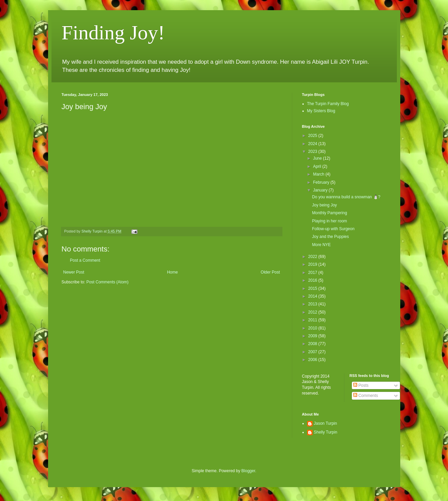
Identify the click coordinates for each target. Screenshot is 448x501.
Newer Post (74, 272)
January (321, 190)
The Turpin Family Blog (328, 104)
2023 (313, 152)
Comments (366, 396)
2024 (313, 144)
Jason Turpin (326, 423)
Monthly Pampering (329, 213)
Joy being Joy (324, 205)
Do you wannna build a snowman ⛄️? (346, 197)
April (317, 166)
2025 (313, 136)
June (318, 158)
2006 (313, 360)
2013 (313, 304)
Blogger (248, 471)
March (319, 174)
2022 (313, 257)
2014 (313, 296)
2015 (313, 288)
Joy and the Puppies (330, 237)
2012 (313, 312)
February (322, 182)
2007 (313, 352)
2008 (313, 344)
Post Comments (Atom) (108, 282)
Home (172, 272)
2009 (313, 336)
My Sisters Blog (321, 111)
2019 (313, 264)
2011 (313, 320)
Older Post (270, 272)
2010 (313, 328)
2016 (313, 280)
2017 (313, 273)
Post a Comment (85, 260)
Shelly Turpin (326, 432)
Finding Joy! (113, 33)
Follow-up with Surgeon (333, 229)
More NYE (321, 245)
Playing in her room (329, 221)
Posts (361, 385)
